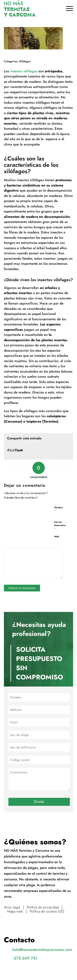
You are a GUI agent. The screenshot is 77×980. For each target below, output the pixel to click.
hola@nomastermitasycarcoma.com (42, 949)
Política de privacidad (43, 907)
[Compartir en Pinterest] (16, 450)
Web (57, 537)
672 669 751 (25, 958)
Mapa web (15, 911)
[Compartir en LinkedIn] (19, 450)
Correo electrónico (60, 525)
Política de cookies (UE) (47, 911)
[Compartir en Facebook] (8, 450)
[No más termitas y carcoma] (32, 8)
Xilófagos (25, 61)
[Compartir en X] (10, 450)
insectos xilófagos (23, 71)
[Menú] (67, 8)
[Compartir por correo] (21, 450)
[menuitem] (67, 8)
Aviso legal (12, 907)
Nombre (59, 509)
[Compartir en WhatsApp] (13, 450)
